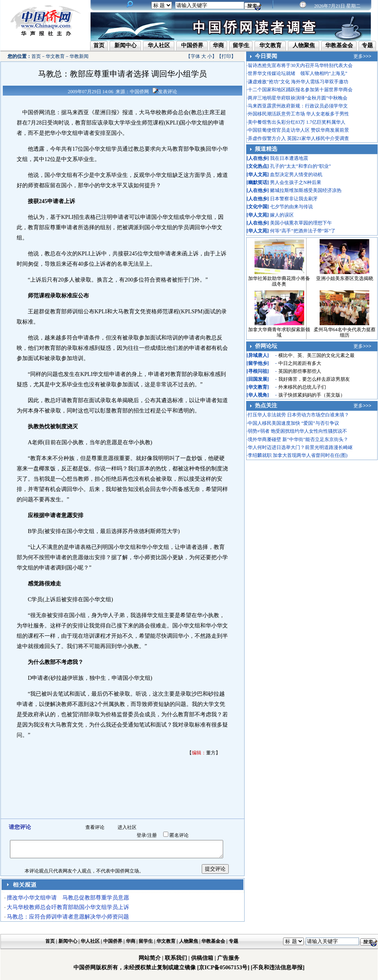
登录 (141, 835)
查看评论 (95, 827)
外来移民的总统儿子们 (302, 387)
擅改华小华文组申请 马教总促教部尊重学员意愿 (68, 898)
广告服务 (228, 958)
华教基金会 (339, 45)
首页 (99, 45)
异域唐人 (258, 355)
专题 (367, 45)
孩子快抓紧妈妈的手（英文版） (312, 395)
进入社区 (127, 827)
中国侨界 (192, 45)
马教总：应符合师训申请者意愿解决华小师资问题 (68, 917)
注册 (152, 835)
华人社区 (159, 45)
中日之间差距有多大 (300, 363)
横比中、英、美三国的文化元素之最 (316, 355)
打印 (226, 56)
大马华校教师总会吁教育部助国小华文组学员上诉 (68, 907)
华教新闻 (79, 56)
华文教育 (270, 45)
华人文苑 (258, 175)
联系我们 (176, 958)
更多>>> (362, 56)
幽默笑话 (258, 182)
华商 (218, 45)
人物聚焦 (304, 45)
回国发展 (258, 379)
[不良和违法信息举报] (278, 968)
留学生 (241, 45)
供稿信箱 (202, 958)
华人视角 (258, 395)
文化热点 (258, 166)
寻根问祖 (258, 371)
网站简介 (150, 958)
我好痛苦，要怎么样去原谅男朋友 (314, 379)
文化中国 (258, 207)
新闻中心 (125, 45)
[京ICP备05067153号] (223, 968)
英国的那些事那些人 (300, 371)
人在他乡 (258, 158)
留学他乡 (258, 363)
